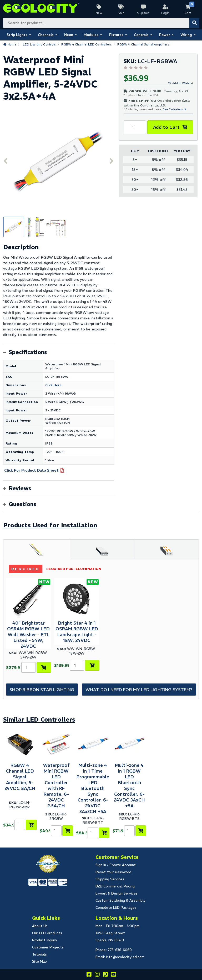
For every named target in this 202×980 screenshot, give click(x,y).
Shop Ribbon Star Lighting (42, 690)
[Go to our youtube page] (113, 975)
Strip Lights (17, 35)
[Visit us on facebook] (89, 975)
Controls (141, 35)
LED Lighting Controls (39, 44)
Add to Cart (166, 127)
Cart (188, 13)
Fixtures (116, 35)
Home (12, 44)
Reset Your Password (113, 872)
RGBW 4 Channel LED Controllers (87, 44)
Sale (121, 13)
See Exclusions (173, 109)
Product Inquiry (45, 940)
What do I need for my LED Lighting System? (139, 690)
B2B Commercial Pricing (115, 886)
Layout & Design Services (117, 893)
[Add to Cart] (44, 667)
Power (165, 35)
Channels (46, 35)
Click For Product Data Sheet (31, 470)
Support (143, 13)
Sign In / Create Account (116, 865)
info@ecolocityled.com (125, 957)
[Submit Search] (194, 23)
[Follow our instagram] (97, 975)
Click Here (53, 385)
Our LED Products (47, 933)
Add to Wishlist (183, 83)
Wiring (186, 35)
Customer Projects (48, 947)
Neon (69, 35)
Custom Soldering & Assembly (120, 900)
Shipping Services (110, 879)
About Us (40, 926)
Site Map (39, 961)
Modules (91, 35)
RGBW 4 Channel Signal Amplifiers (143, 44)
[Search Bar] (101, 23)
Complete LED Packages (116, 908)
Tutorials (39, 954)
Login (166, 13)
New (99, 13)
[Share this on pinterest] (105, 975)
